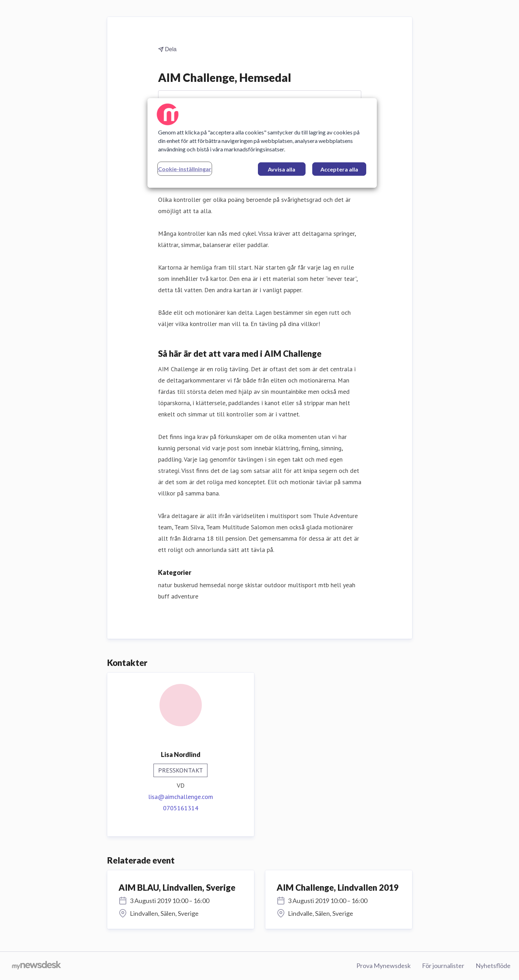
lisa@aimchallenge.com (181, 797)
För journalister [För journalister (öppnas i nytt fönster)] (443, 966)
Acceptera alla (339, 169)
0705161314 (181, 808)
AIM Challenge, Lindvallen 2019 (338, 887)
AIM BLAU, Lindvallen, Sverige (177, 887)
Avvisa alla (282, 169)
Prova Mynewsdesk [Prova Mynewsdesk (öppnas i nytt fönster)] (384, 966)
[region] (262, 143)
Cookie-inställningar (185, 169)
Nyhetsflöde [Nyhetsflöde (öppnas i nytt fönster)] (493, 966)
